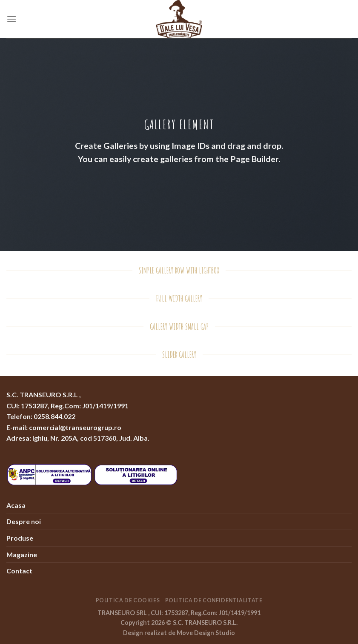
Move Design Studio (206, 633)
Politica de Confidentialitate (214, 600)
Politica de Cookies (128, 600)
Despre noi (24, 521)
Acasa (16, 505)
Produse (20, 538)
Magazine (22, 554)
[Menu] (11, 19)
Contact (19, 571)
